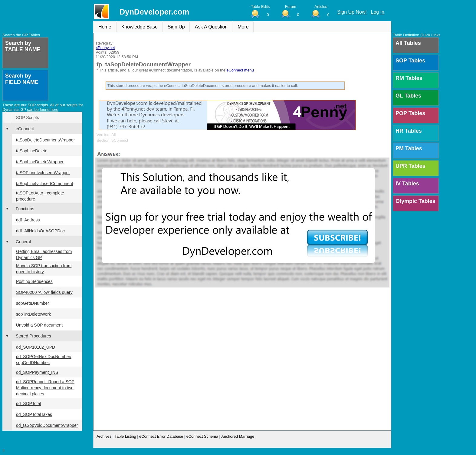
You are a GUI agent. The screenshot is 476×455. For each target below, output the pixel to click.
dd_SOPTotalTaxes (34, 414)
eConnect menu (240, 70)
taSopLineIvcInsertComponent (44, 184)
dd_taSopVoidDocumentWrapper (47, 425)
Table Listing (125, 436)
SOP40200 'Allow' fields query (44, 292)
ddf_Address (28, 220)
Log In (378, 12)
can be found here (43, 110)
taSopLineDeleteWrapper (40, 162)
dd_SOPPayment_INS (37, 372)
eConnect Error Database (161, 436)
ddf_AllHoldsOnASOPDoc (40, 231)
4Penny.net (105, 48)
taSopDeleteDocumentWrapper (45, 140)
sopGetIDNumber (33, 303)
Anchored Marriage (238, 436)
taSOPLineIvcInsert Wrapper (43, 173)
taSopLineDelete (32, 151)
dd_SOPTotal (29, 404)
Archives (104, 436)
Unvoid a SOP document (39, 325)
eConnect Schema (202, 436)
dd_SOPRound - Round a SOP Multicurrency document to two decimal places (45, 388)
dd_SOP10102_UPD (36, 347)
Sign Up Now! (352, 12)
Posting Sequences (34, 281)
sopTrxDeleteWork (33, 314)
